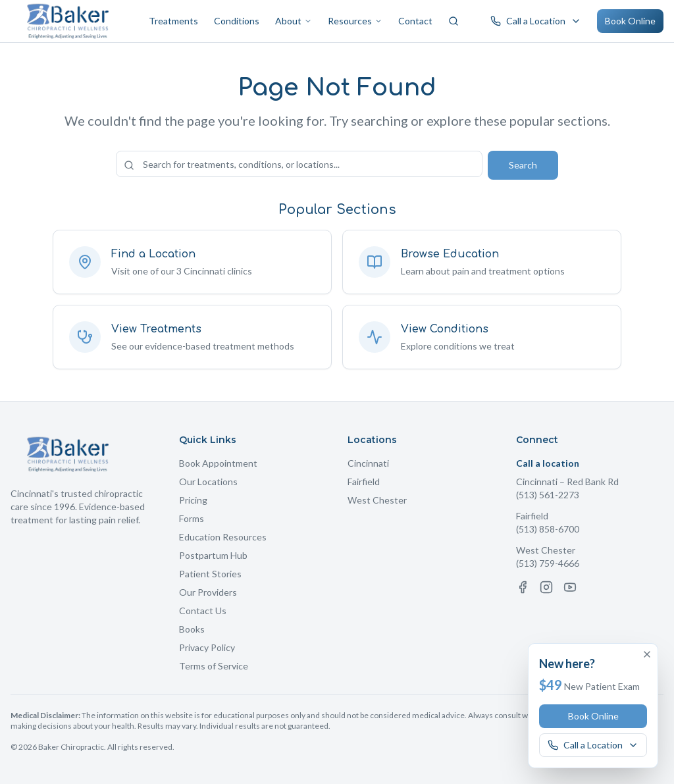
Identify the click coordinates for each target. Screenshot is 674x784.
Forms (192, 518)
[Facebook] (523, 587)
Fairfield (364, 482)
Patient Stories (210, 574)
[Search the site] (299, 164)
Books (192, 629)
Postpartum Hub (213, 555)
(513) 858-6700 (548, 529)
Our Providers (208, 592)
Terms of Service (214, 666)
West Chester (377, 500)
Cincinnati (368, 463)
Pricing (193, 500)
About (294, 21)
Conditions (237, 21)
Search (523, 165)
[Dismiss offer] (647, 654)
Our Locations (208, 482)
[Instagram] (546, 587)
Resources (355, 21)
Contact (415, 21)
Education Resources (223, 537)
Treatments (173, 21)
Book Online (630, 21)
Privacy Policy (207, 647)
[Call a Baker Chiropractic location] (536, 21)
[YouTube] (570, 587)
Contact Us (203, 611)
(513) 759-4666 (548, 563)
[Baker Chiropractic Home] (68, 21)
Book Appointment (218, 463)
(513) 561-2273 (548, 495)
